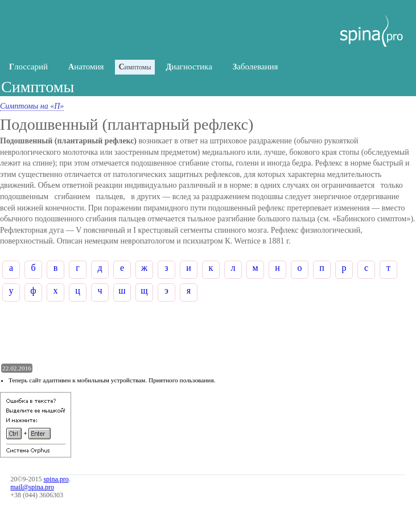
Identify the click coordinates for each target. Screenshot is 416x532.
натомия (86, 67)
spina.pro (56, 479)
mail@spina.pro (32, 487)
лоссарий (28, 67)
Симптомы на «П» (32, 106)
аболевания (256, 67)
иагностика (189, 67)
